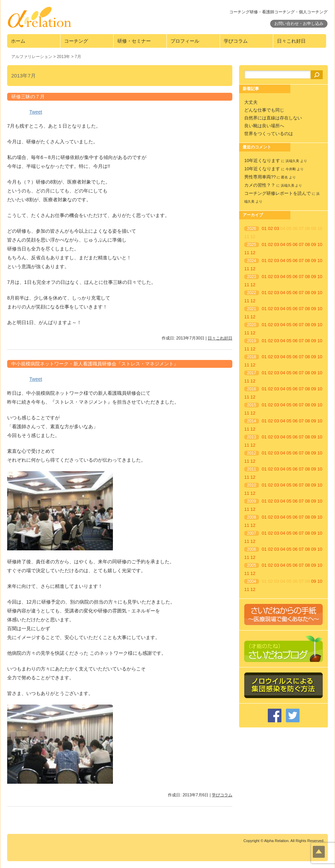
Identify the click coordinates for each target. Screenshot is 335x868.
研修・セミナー (134, 41)
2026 (252, 229)
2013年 (64, 57)
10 (320, 244)
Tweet (36, 112)
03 (277, 228)
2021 (252, 309)
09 (314, 244)
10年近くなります (262, 161)
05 (289, 244)
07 (301, 244)
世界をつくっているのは (269, 134)
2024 (252, 261)
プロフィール (185, 41)
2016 (252, 389)
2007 (252, 533)
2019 (252, 341)
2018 (252, 357)
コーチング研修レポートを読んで (278, 193)
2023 (252, 277)
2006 (252, 549)
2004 (252, 581)
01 (264, 228)
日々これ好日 (291, 41)
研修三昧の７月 (28, 97)
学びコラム (236, 41)
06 (295, 244)
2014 (252, 421)
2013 (252, 437)
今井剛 (291, 169)
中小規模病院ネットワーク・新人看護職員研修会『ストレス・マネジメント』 (95, 364)
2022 (252, 293)
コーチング (76, 41)
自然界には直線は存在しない (273, 118)
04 (283, 244)
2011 (252, 469)
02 (270, 228)
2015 (252, 405)
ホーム (18, 41)
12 (253, 253)
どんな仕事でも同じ (264, 110)
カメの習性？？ (260, 185)
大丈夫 (251, 102)
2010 (252, 485)
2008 (252, 517)
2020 (252, 325)
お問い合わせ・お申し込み (299, 24)
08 (307, 244)
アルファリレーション (32, 57)
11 (247, 253)
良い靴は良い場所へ (264, 126)
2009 (252, 501)
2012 (252, 453)
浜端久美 (292, 161)
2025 (252, 245)
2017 (252, 373)
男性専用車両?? (260, 177)
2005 (252, 565)
